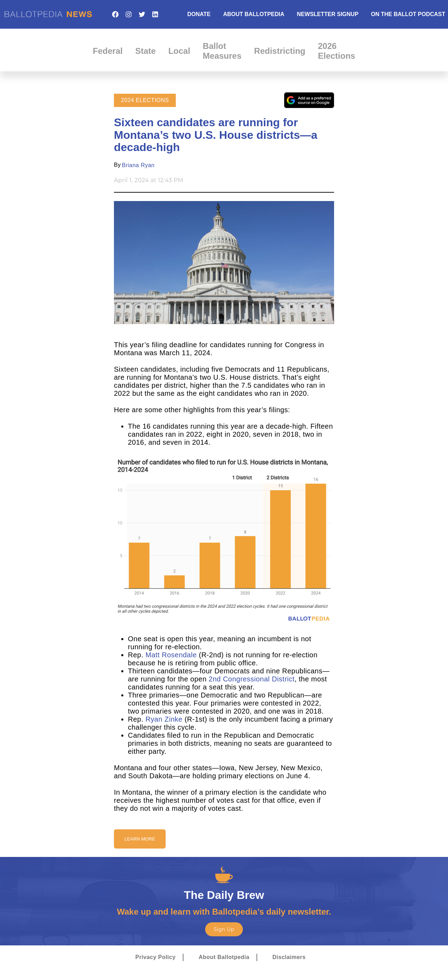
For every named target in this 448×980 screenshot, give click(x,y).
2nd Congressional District (252, 679)
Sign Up (224, 929)
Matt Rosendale (171, 655)
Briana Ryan (138, 165)
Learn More (140, 839)
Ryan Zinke (164, 719)
